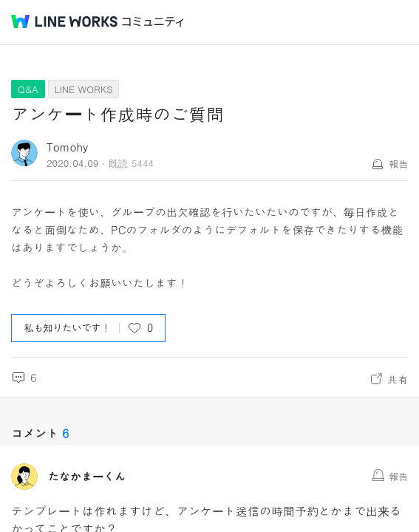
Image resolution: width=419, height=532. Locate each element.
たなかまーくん (87, 477)
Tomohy (67, 147)
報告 (398, 164)
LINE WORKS (84, 89)
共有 (398, 379)
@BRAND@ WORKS (64, 21)
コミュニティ (153, 22)
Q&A (28, 89)
